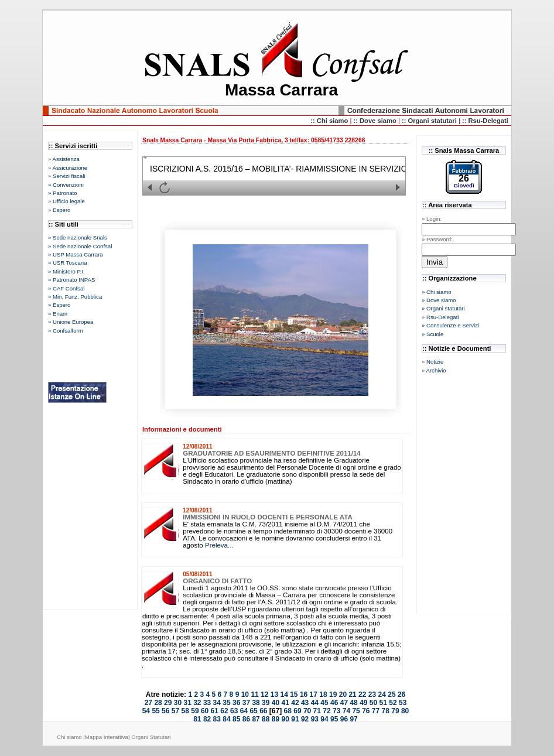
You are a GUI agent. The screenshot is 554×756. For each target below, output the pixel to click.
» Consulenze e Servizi (450, 325)
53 (403, 703)
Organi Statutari (151, 737)
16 (304, 695)
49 (363, 703)
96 (344, 719)
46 (334, 703)
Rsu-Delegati (442, 317)
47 (344, 703)
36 (236, 703)
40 (276, 703)
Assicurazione (70, 168)
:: (356, 121)
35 (226, 703)
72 (326, 711)
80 (405, 711)
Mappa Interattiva (107, 737)
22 (362, 695)
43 (305, 703)
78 (386, 711)
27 (148, 703)
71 (317, 711)
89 (276, 719)
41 (285, 703)
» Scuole (432, 334)
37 (246, 703)
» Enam (58, 314)
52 (393, 703)
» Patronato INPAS (71, 280)
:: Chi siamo (330, 121)
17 (314, 695)
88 (266, 719)
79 (395, 711)
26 (401, 695)
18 (323, 695)
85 (236, 719)
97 (353, 719)
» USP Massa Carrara (76, 254)
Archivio (436, 370)
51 (383, 703)
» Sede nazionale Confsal (80, 246)
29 (168, 703)
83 (217, 719)
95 (334, 719)
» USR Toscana (67, 263)
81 (197, 719)
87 (256, 719)
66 (263, 711)
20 (343, 695)
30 (178, 703)
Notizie (435, 362)
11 (254, 695)
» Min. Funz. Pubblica (75, 297)
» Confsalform (66, 331)
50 (373, 703)
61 (215, 711)
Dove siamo (379, 121)
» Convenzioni (66, 185)
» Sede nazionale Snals (78, 237)
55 (155, 711)
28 (158, 703)
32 (197, 703)
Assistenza (66, 159)
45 (324, 703)
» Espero (59, 305)
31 (187, 703)
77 (376, 711)
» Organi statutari (443, 308)
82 (207, 719)
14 (284, 695)
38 (256, 703)
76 (366, 711)
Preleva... (219, 545)
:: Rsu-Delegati (485, 121)
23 (372, 695)
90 (285, 719)
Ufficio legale (69, 201)
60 (205, 711)
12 (264, 695)
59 (195, 711)
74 (346, 711)
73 (336, 711)
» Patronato (63, 193)
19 (333, 695)
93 (315, 719)
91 (295, 719)
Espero (61, 210)
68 (288, 711)
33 (207, 703)
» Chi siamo (437, 292)
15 (294, 695)
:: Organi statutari (430, 121)
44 (315, 703)
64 (244, 711)
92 (305, 719)
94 (324, 719)
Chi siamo (70, 737)
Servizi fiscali (69, 176)
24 (382, 695)
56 (165, 711)
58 (185, 711)
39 (266, 703)
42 (295, 703)
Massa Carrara (281, 90)
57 (175, 711)
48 (353, 703)
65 (253, 711)
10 (245, 695)
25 (391, 695)
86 (246, 719)
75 (356, 711)
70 (307, 711)
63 (234, 711)
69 (297, 711)
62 (224, 711)
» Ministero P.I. (66, 271)
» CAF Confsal (66, 288)
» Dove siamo (439, 300)
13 (274, 695)
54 (146, 711)
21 (352, 695)
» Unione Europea (71, 322)
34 (217, 703)
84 (226, 719)
